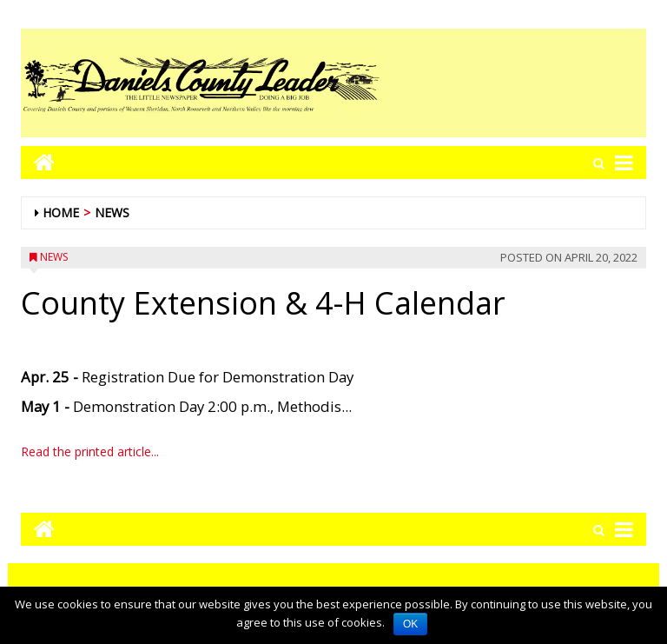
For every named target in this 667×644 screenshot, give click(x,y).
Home (61, 212)
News (112, 212)
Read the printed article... (90, 451)
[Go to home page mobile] (38, 162)
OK (410, 624)
